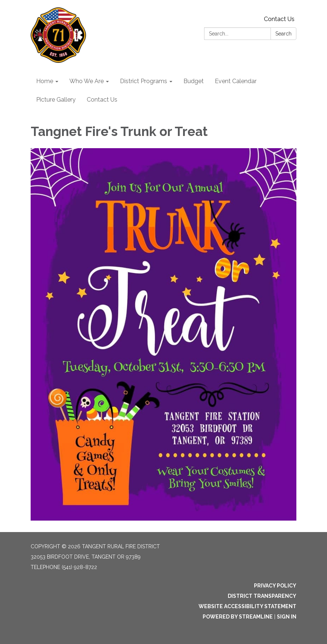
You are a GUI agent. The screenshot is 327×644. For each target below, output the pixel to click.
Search (283, 34)
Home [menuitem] (45, 81)
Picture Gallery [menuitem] (56, 100)
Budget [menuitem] (194, 81)
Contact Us (279, 19)
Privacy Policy (275, 586)
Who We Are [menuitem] (87, 81)
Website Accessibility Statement (247, 606)
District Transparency (262, 596)
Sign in (287, 617)
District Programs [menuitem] (144, 81)
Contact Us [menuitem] (102, 100)
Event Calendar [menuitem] (236, 81)
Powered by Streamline (238, 617)
